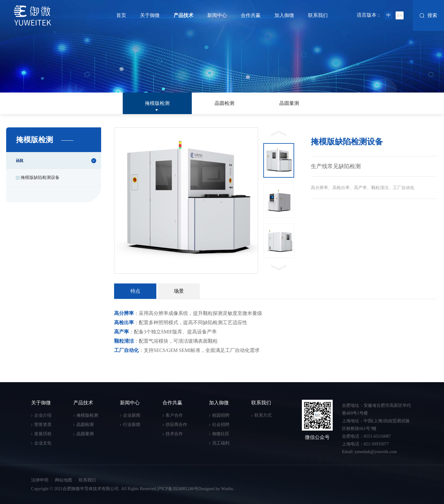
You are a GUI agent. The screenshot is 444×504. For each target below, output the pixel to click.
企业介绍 (43, 415)
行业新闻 (132, 425)
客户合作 (174, 415)
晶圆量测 (289, 103)
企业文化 (43, 443)
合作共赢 (251, 15)
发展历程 (43, 434)
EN (400, 15)
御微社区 (221, 434)
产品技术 (183, 15)
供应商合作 (176, 425)
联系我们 (318, 15)
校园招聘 (221, 415)
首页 (121, 15)
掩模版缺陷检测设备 (40, 178)
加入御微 (284, 15)
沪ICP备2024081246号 (178, 489)
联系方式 (263, 415)
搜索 (432, 15)
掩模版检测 (157, 103)
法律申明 (40, 480)
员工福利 (221, 443)
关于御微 (150, 15)
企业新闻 (132, 415)
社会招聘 (221, 425)
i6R (20, 161)
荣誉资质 (43, 425)
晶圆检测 (224, 103)
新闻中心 (217, 15)
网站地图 (64, 480)
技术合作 (174, 434)
